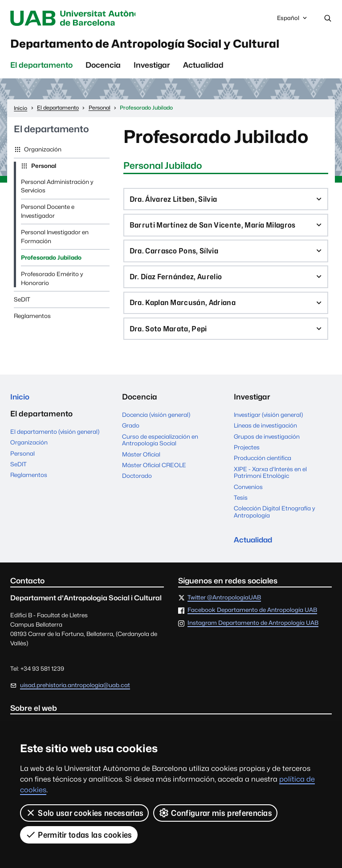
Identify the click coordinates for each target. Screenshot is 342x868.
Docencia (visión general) (156, 421)
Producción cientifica (263, 465)
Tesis (241, 504)
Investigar (152, 67)
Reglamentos (32, 318)
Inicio (20, 403)
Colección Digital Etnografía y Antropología (274, 518)
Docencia (103, 67)
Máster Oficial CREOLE (154, 472)
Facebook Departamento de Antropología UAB (252, 618)
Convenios (248, 493)
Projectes (247, 454)
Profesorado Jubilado (51, 259)
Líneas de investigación (265, 432)
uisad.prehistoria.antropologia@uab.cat (75, 692)
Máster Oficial (141, 461)
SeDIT (22, 301)
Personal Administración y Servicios (57, 188)
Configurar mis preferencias (215, 813)
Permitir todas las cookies (79, 835)
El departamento (41, 67)
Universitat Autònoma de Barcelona (83, 18)
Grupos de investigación (267, 443)
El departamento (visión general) (55, 439)
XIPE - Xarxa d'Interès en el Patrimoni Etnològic (270, 479)
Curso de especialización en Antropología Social (160, 447)
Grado (131, 432)
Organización (42, 151)
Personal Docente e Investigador (48, 213)
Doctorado (137, 482)
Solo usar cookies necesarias (84, 813)
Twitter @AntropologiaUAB (224, 605)
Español (293, 20)
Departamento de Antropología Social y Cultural (158, 45)
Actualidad (203, 67)
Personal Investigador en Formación (55, 238)
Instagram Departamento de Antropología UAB (253, 630)
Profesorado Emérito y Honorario (52, 280)
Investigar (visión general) (268, 421)
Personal (43, 167)
